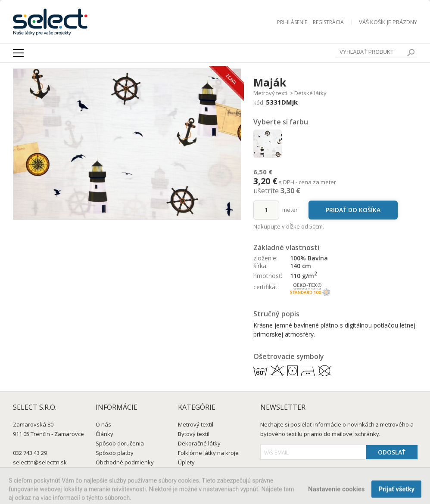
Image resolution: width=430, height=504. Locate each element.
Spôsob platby (115, 453)
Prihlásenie (292, 22)
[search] (411, 53)
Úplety (186, 462)
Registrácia (328, 22)
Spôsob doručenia (120, 443)
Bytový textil (194, 434)
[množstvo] (266, 210)
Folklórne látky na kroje (208, 453)
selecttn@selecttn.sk (40, 462)
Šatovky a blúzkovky (205, 472)
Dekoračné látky (199, 443)
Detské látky (310, 93)
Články (104, 434)
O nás (103, 424)
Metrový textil (271, 93)
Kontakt (106, 472)
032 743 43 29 (30, 453)
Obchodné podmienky (125, 462)
